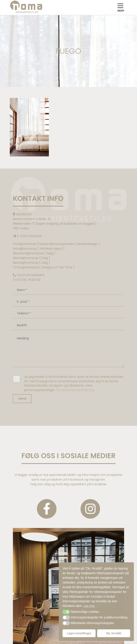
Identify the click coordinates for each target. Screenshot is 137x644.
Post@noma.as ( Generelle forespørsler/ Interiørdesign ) (56, 244)
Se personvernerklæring (75, 390)
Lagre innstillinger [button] (79, 633)
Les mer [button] (89, 606)
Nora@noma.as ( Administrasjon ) (39, 249)
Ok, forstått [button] (114, 633)
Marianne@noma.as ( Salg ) (34, 253)
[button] (66, 612)
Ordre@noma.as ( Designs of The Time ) (44, 267)
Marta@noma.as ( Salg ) (32, 258)
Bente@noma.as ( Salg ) (31, 263)
